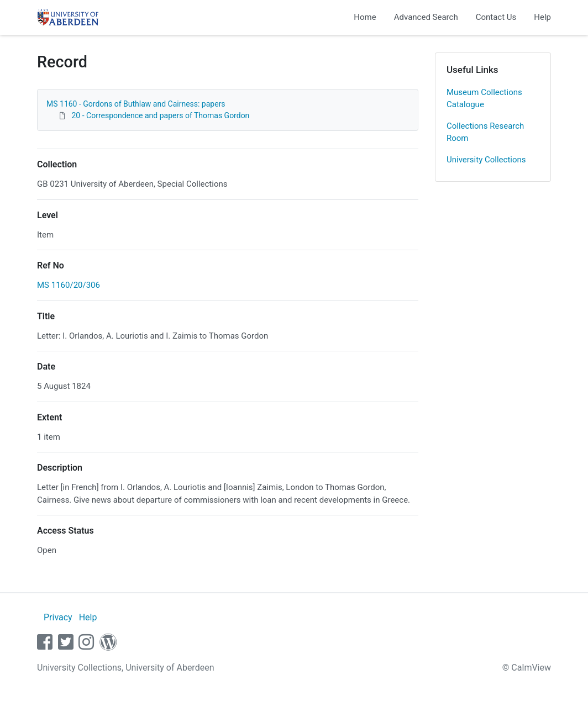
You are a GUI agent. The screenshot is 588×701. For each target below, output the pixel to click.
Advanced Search (426, 17)
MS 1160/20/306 (69, 285)
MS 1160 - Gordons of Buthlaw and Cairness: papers (136, 104)
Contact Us (496, 17)
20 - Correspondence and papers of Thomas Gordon (160, 115)
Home (365, 17)
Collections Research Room (485, 132)
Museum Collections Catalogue (484, 99)
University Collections (486, 160)
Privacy (58, 617)
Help (542, 17)
